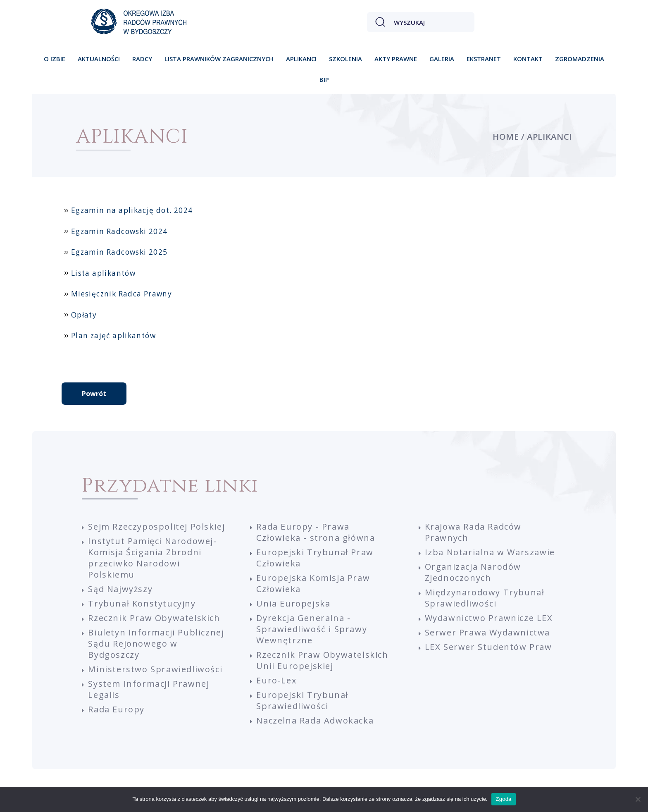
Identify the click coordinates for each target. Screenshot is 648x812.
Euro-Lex (276, 680)
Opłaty (84, 315)
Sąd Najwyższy (120, 589)
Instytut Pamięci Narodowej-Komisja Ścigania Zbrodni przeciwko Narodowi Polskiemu (152, 558)
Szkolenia (345, 59)
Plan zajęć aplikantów (113, 336)
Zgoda (503, 799)
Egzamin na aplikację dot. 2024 (132, 210)
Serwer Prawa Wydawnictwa (487, 632)
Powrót (94, 394)
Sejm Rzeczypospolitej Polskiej (156, 527)
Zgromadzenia (580, 59)
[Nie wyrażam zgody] (638, 799)
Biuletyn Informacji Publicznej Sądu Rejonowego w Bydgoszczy (156, 644)
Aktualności (99, 59)
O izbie (55, 59)
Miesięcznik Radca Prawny (121, 294)
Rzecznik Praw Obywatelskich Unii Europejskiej (322, 660)
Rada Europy (116, 709)
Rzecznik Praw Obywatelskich (154, 618)
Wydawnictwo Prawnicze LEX (489, 618)
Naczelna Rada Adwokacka (315, 720)
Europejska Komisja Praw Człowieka (313, 583)
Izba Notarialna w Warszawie (490, 552)
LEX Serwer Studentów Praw (488, 647)
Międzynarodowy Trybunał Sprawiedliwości (485, 598)
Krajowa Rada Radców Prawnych (473, 532)
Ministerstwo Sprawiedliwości (155, 669)
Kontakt (528, 59)
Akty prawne (396, 59)
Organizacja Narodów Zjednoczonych (473, 572)
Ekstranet (484, 59)
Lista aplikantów (103, 273)
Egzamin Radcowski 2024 (119, 231)
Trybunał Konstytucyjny (142, 603)
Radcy (142, 59)
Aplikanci (301, 59)
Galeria (442, 59)
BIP (324, 79)
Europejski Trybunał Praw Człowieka (315, 558)
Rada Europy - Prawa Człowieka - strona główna (316, 532)
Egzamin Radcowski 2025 (119, 252)
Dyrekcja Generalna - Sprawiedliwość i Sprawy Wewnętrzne (312, 629)
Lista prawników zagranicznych (219, 59)
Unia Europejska (293, 603)
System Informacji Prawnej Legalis (149, 689)
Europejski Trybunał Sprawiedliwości (302, 700)
